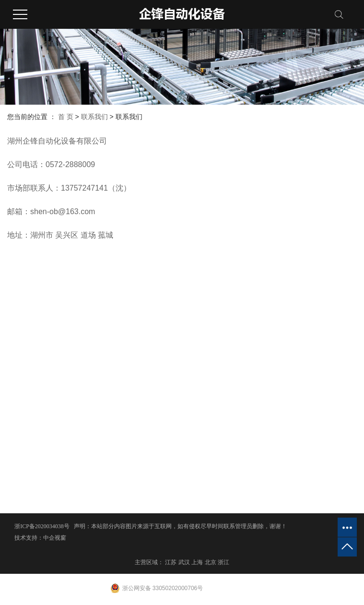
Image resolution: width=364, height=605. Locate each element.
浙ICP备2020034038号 (42, 526)
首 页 (66, 117)
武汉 (184, 562)
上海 (197, 562)
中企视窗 (55, 538)
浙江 (223, 562)
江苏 (171, 562)
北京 (211, 562)
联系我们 (94, 117)
